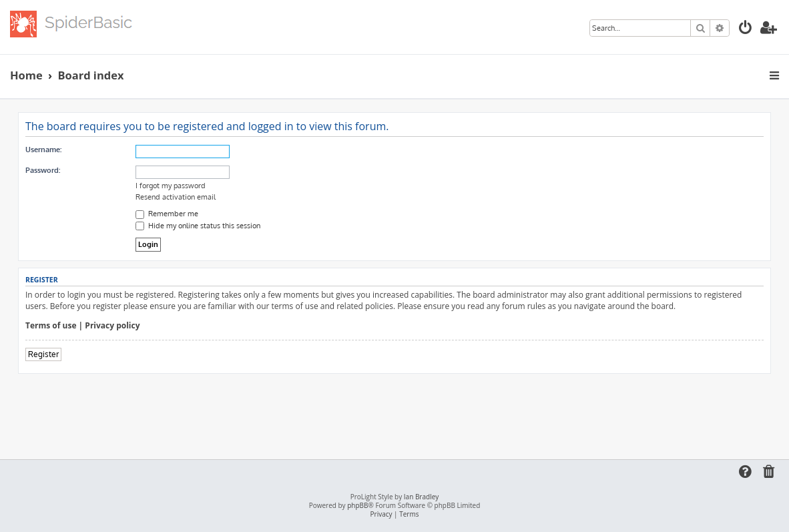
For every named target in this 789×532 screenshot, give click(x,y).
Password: (43, 170)
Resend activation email (176, 197)
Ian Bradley (421, 497)
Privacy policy (112, 326)
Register (43, 354)
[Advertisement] (394, 411)
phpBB (357, 506)
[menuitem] (746, 29)
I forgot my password (171, 186)
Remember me (167, 214)
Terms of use (51, 326)
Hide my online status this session (198, 226)
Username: (43, 150)
